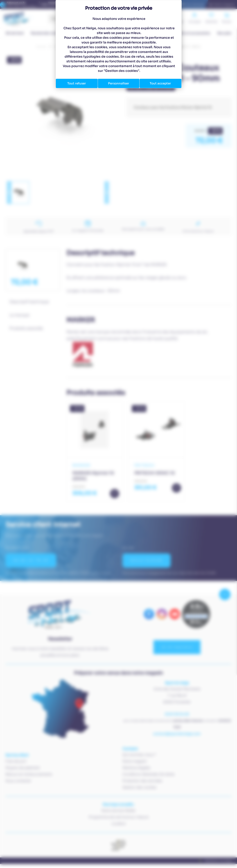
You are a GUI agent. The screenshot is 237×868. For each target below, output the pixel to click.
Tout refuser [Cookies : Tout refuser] (77, 83)
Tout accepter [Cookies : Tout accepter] (160, 83)
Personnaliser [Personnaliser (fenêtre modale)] (119, 83)
